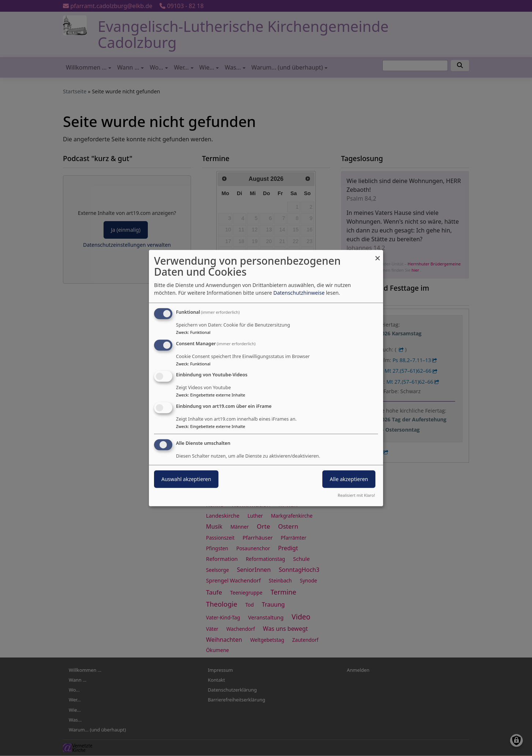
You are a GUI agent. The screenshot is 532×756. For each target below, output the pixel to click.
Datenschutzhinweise (299, 293)
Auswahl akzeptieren (186, 479)
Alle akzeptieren (349, 479)
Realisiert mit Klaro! (356, 495)
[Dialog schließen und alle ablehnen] (378, 254)
